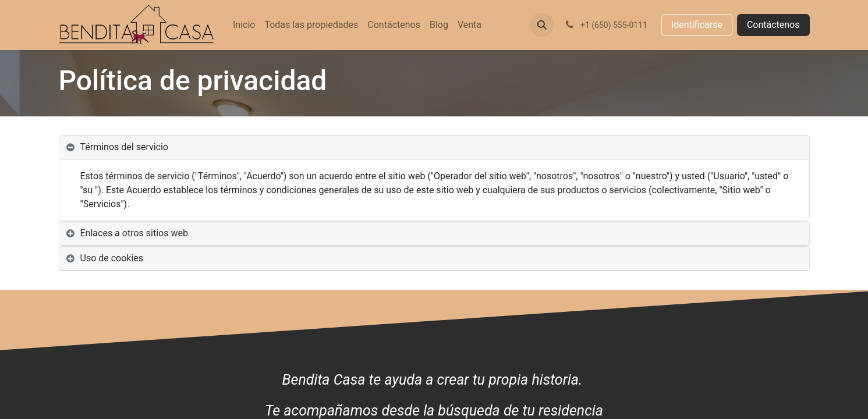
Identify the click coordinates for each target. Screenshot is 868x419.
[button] (542, 25)
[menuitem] (244, 25)
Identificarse (697, 25)
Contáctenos (773, 25)
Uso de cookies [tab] (112, 258)
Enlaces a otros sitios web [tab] (134, 233)
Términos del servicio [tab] (125, 147)
